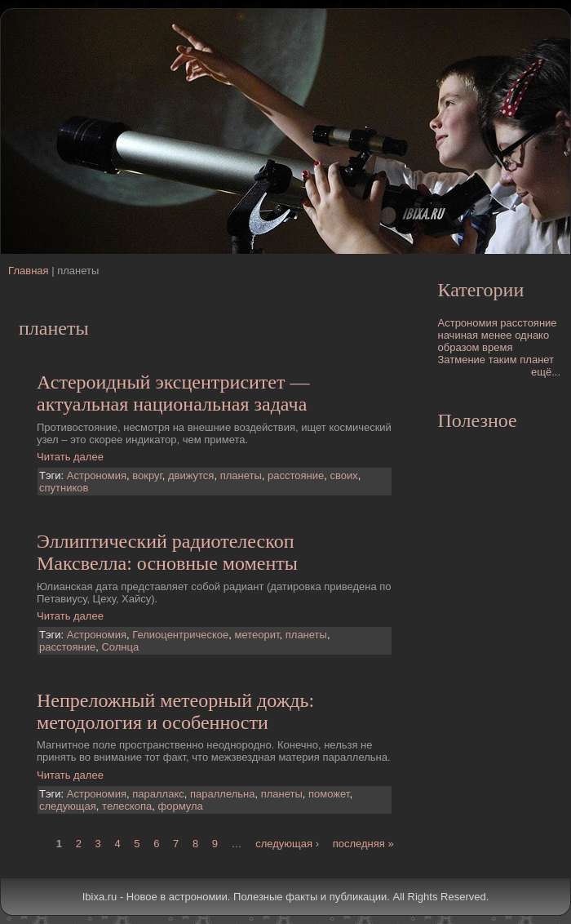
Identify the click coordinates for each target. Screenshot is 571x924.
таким (503, 360)
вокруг (147, 475)
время (497, 347)
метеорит (257, 635)
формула (181, 806)
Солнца (120, 647)
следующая (68, 806)
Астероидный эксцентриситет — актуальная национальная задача (173, 393)
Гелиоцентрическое (180, 635)
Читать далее (70, 457)
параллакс (158, 794)
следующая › (287, 844)
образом (459, 347)
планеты (241, 475)
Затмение (462, 360)
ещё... (546, 372)
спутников (64, 488)
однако (532, 335)
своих (343, 475)
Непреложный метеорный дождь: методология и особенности (175, 711)
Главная (28, 271)
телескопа (127, 806)
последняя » (363, 844)
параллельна (222, 794)
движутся (191, 475)
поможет (329, 794)
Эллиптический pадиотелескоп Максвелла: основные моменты (167, 552)
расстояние (296, 475)
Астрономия (97, 475)
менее (497, 335)
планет (537, 360)
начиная (458, 335)
